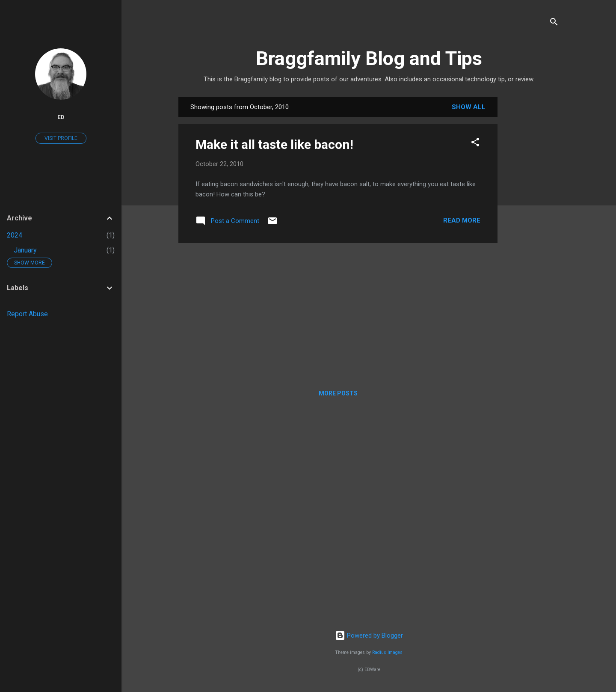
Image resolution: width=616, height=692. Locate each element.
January (25, 250)
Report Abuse (27, 314)
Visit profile (61, 138)
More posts (338, 393)
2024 (15, 235)
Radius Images (387, 652)
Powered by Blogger (369, 636)
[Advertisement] (532, 225)
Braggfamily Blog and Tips (369, 58)
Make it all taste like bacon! (274, 144)
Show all (469, 107)
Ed (61, 117)
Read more (462, 220)
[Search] (554, 23)
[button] (475, 144)
